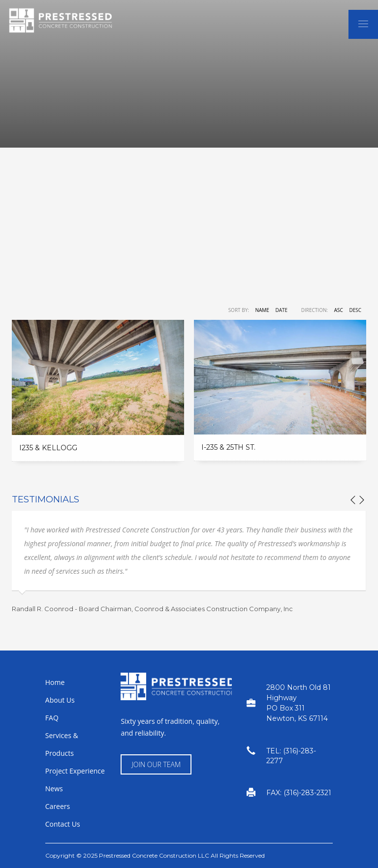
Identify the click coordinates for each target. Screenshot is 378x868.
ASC (339, 310)
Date (281, 310)
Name (262, 310)
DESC (355, 310)
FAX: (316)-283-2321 (299, 793)
